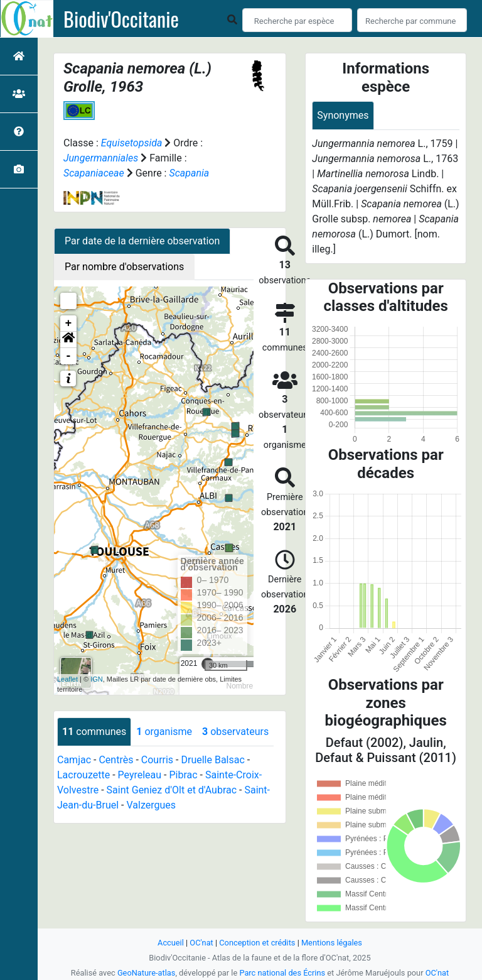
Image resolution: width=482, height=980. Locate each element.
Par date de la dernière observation (142, 241)
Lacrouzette (83, 775)
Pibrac (183, 775)
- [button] (69, 356)
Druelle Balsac (212, 760)
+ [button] (69, 324)
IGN (97, 679)
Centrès (116, 760)
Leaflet (67, 679)
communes (94, 732)
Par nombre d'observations (124, 267)
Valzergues (151, 805)
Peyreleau (140, 775)
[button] (68, 340)
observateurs (235, 732)
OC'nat (201, 943)
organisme (164, 732)
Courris (157, 760)
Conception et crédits (257, 943)
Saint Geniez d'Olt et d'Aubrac (172, 790)
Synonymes (343, 115)
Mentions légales (332, 943)
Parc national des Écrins (282, 973)
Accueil (171, 943)
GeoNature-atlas (147, 973)
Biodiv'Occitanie (121, 19)
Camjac (74, 760)
